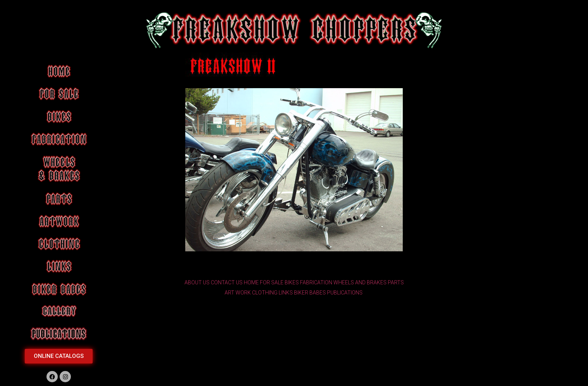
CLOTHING (265, 293)
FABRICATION (316, 282)
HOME (251, 282)
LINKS (286, 293)
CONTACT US (227, 282)
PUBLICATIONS (345, 293)
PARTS (396, 282)
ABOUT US (197, 282)
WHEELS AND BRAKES (360, 282)
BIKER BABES (310, 293)
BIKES (292, 282)
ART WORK (238, 293)
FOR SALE (272, 282)
